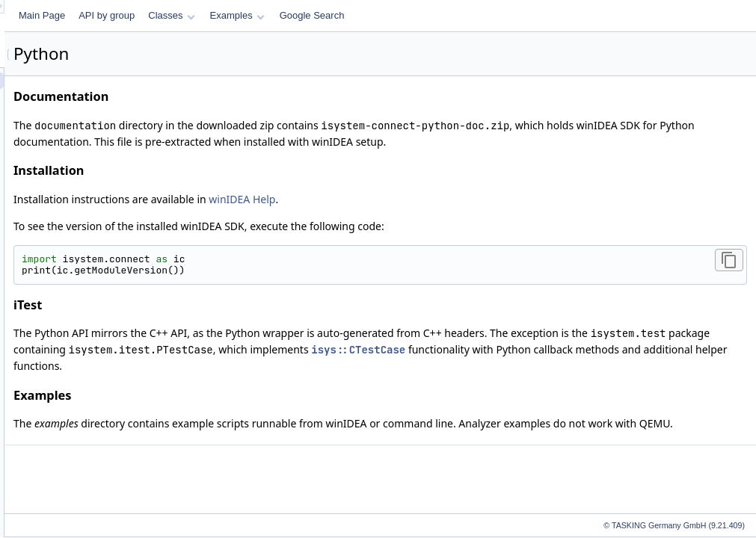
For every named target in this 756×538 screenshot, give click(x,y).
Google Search (499, 15)
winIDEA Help (429, 199)
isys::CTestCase (697, 350)
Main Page (229, 15)
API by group (294, 15)
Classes (358, 15)
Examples (424, 15)
